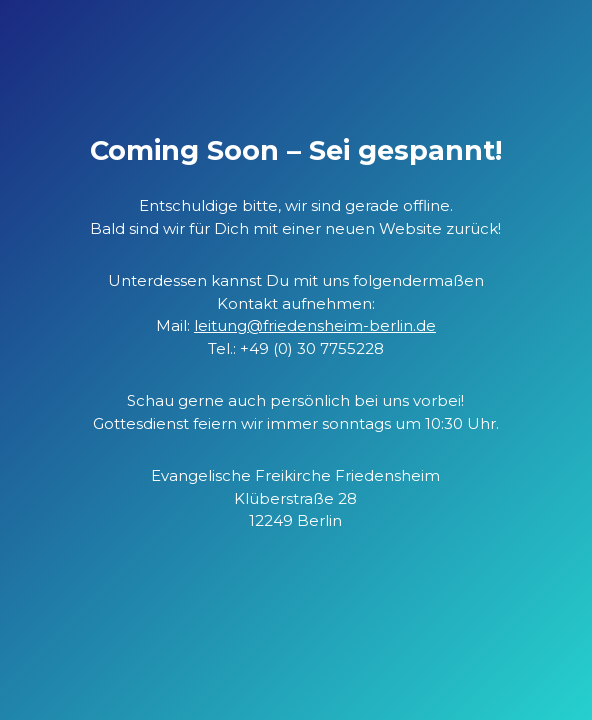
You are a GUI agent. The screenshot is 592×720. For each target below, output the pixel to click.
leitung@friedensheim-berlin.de (315, 325)
